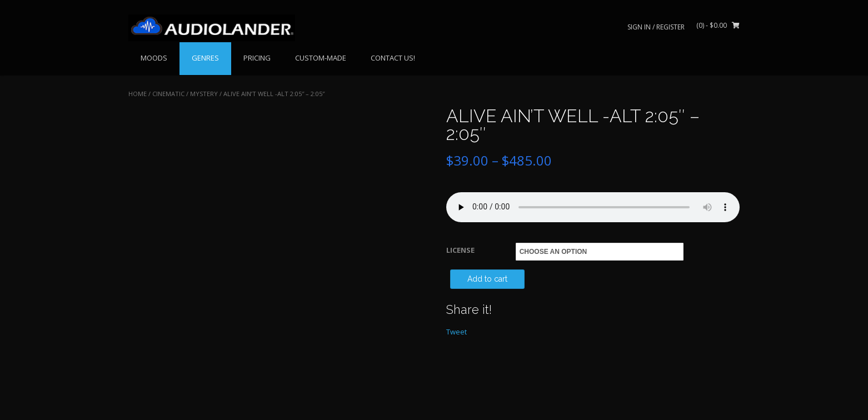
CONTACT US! (393, 58)
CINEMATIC (168, 94)
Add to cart (487, 279)
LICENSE (460, 250)
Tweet (457, 332)
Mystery (204, 94)
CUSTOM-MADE (321, 58)
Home (138, 94)
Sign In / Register (656, 27)
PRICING (257, 58)
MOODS (154, 58)
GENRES (205, 58)
